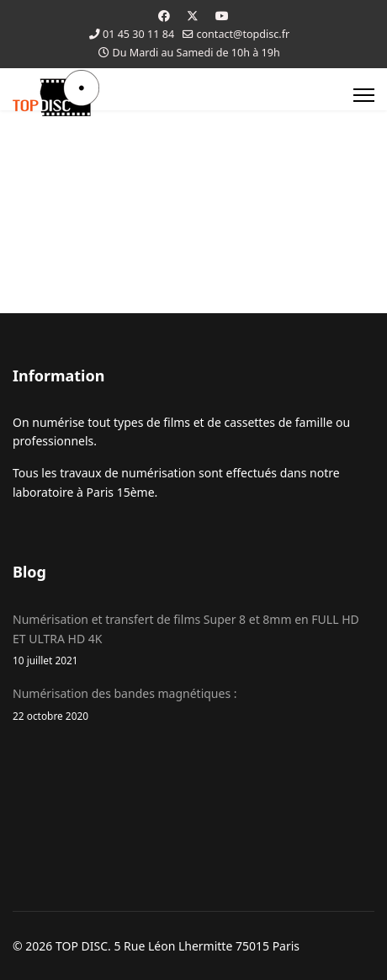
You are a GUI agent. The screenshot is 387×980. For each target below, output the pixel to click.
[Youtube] (222, 16)
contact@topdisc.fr (243, 34)
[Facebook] (164, 16)
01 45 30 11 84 (138, 34)
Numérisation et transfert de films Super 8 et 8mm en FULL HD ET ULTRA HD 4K (193, 640)
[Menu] (364, 95)
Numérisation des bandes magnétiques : (193, 704)
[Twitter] (193, 16)
